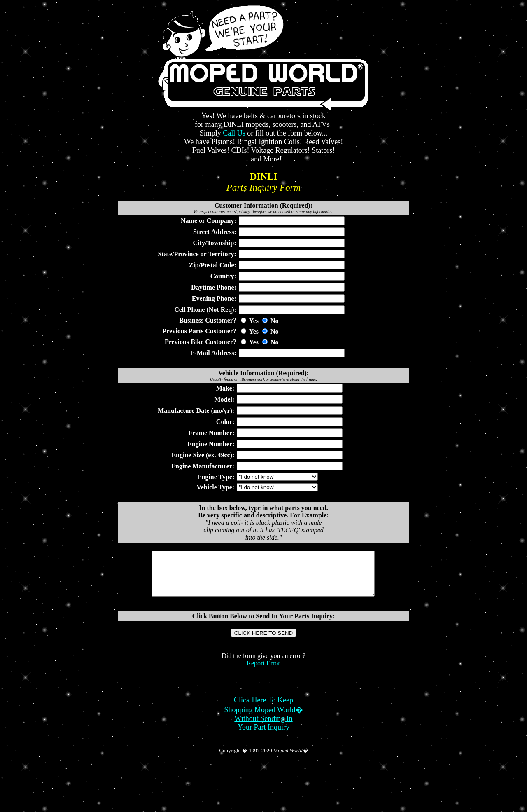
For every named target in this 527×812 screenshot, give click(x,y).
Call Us (234, 133)
